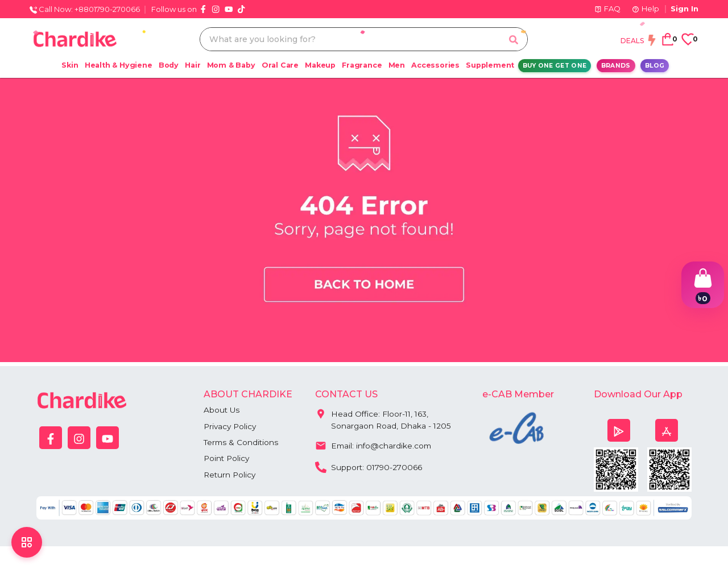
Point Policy (227, 459)
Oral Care (280, 65)
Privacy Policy (231, 426)
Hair (193, 65)
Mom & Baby (231, 65)
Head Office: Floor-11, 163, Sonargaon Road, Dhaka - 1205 (384, 418)
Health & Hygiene (119, 65)
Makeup (320, 65)
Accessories (435, 65)
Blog (655, 66)
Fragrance (362, 65)
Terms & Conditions (242, 443)
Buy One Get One (555, 66)
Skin (70, 65)
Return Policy (231, 476)
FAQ (607, 9)
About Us (222, 410)
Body (169, 65)
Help (646, 9)
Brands (616, 66)
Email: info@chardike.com (375, 445)
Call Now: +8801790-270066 (85, 9)
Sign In (684, 9)
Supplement (490, 65)
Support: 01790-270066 (370, 467)
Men (397, 65)
